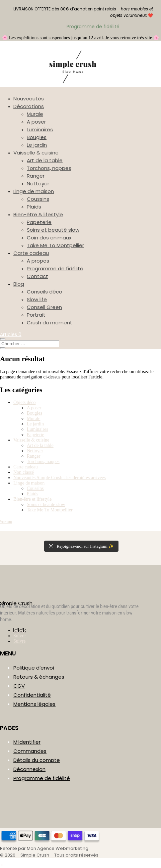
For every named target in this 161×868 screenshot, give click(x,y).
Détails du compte (37, 760)
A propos (38, 261)
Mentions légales (34, 704)
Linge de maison (34, 191)
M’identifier (27, 742)
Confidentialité (32, 695)
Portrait (36, 315)
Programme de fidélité (55, 268)
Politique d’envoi (34, 668)
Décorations (29, 106)
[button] (2, 865)
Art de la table (45, 160)
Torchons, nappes (49, 168)
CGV (19, 686)
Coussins (38, 199)
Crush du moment (50, 323)
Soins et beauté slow (53, 230)
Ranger (36, 176)
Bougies (37, 137)
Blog (19, 284)
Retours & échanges (39, 677)
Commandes (30, 751)
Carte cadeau (31, 253)
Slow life (37, 299)
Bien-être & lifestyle (38, 214)
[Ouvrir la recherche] (3, 339)
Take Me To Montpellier (55, 245)
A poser (36, 122)
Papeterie (39, 222)
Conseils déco (45, 292)
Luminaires (40, 129)
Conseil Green (44, 307)
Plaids (34, 207)
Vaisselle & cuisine (36, 153)
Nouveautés (29, 99)
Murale (35, 114)
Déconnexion (29, 769)
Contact (37, 276)
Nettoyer (38, 184)
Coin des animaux (49, 238)
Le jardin (37, 145)
